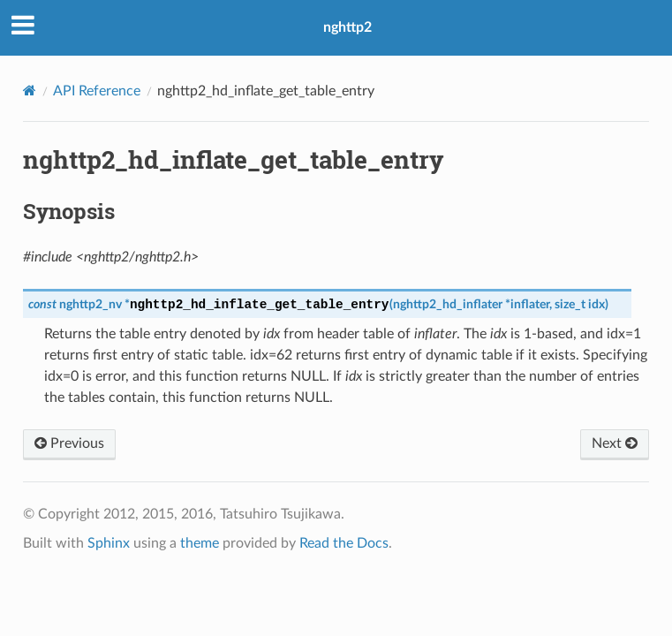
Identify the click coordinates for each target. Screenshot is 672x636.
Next (615, 443)
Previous (69, 443)
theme (200, 543)
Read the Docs (344, 543)
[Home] (30, 91)
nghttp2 (347, 27)
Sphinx (109, 543)
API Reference (97, 91)
